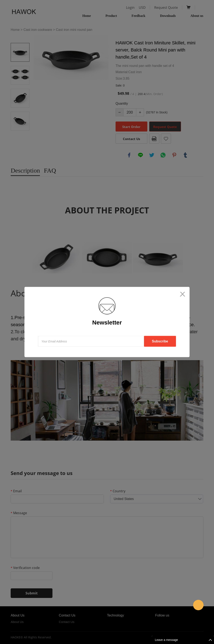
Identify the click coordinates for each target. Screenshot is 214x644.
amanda (198, 605)
